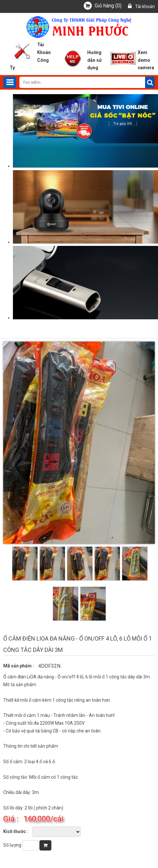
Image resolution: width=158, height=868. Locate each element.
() (108, 6)
